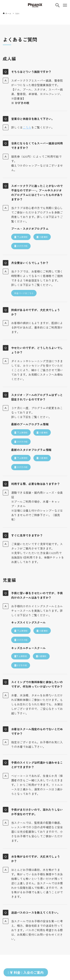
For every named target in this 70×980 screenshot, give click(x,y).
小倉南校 (42, 237)
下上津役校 (21, 237)
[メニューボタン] (65, 5)
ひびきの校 (21, 246)
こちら (27, 127)
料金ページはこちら (24, 293)
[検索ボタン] (57, 5)
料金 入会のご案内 (26, 972)
